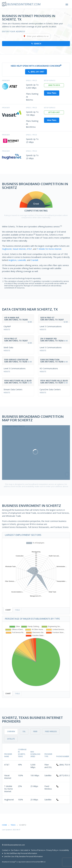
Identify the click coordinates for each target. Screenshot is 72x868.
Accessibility (64, 850)
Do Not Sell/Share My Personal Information (21, 853)
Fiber (35, 731)
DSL (24, 731)
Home (4, 825)
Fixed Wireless (51, 731)
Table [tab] (17, 610)
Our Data (14, 850)
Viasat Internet (19, 249)
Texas (13, 825)
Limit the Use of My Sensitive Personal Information (23, 856)
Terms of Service (37, 850)
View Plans (52, 93)
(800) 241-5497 (37, 72)
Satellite (11, 739)
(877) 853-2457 (54, 112)
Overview (11, 731)
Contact (5, 850)
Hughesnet (7, 249)
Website (7, 330)
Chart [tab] (8, 610)
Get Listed (24, 850)
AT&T (29, 249)
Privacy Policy (52, 850)
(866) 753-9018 (54, 85)
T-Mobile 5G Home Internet (49, 249)
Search (37, 44)
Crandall (34, 260)
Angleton (12, 260)
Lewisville (22, 260)
